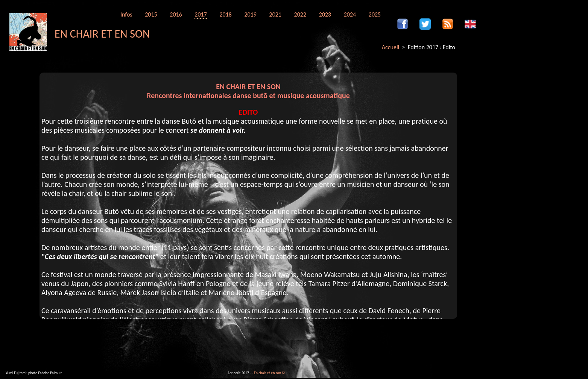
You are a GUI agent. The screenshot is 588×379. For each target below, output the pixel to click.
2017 (201, 14)
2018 (225, 14)
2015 (151, 14)
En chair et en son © (270, 373)
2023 (325, 14)
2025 (375, 14)
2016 (176, 14)
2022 (300, 14)
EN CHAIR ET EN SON (102, 34)
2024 (350, 14)
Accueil (391, 47)
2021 (275, 14)
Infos (126, 14)
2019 (250, 14)
